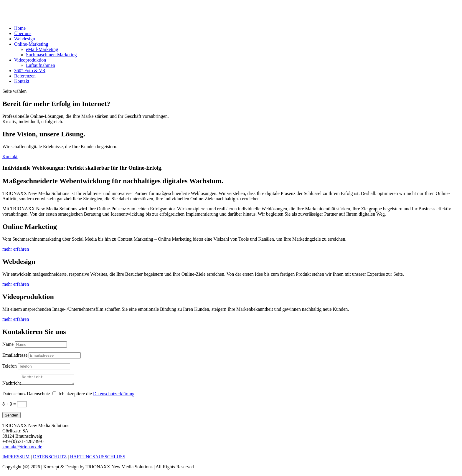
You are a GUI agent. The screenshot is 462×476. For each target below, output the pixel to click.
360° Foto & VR (30, 71)
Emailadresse (15, 355)
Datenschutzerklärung (114, 395)
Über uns (23, 33)
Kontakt (22, 81)
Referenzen (25, 76)
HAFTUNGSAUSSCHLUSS (98, 458)
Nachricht (12, 385)
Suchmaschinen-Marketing (51, 55)
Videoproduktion (30, 60)
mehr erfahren (16, 249)
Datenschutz (14, 395)
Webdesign (25, 39)
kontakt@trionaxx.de (22, 448)
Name (8, 344)
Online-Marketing (31, 44)
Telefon (10, 366)
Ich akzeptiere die (96, 395)
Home (20, 28)
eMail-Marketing (42, 49)
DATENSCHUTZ (50, 458)
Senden (11, 417)
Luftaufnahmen (41, 65)
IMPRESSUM (16, 458)
